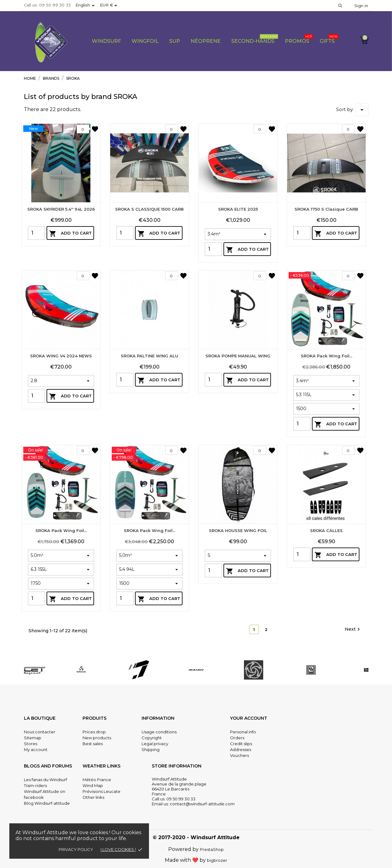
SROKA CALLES (326, 617)
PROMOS (299, 39)
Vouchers (239, 755)
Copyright (152, 738)
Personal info (243, 732)
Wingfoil (145, 41)
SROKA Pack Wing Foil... (327, 473)
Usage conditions (159, 732)
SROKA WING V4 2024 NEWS (61, 454)
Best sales (93, 744)
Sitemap (33, 738)
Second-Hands (255, 39)
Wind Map (93, 785)
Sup (175, 41)
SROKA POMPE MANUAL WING (238, 442)
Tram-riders (35, 785)
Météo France (97, 780)
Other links (93, 797)
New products (97, 738)
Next (353, 629)
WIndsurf (106, 41)
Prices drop (94, 732)
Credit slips (241, 744)
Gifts (329, 39)
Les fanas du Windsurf (45, 780)
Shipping (151, 749)
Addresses (241, 749)
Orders (237, 738)
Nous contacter (40, 732)
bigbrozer (217, 860)
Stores (31, 744)
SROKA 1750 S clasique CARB (326, 209)
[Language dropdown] (86, 6)
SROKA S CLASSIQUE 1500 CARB (149, 209)
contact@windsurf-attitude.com (202, 804)
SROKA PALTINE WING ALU (149, 442)
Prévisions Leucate (101, 791)
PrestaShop (212, 849)
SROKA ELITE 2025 (238, 209)
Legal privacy (155, 744)
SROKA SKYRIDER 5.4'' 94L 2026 (61, 209)
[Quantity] (36, 233)
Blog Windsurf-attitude (47, 803)
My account (36, 749)
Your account (249, 718)
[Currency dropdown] (110, 6)
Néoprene (206, 41)
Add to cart (70, 234)
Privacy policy (76, 849)
